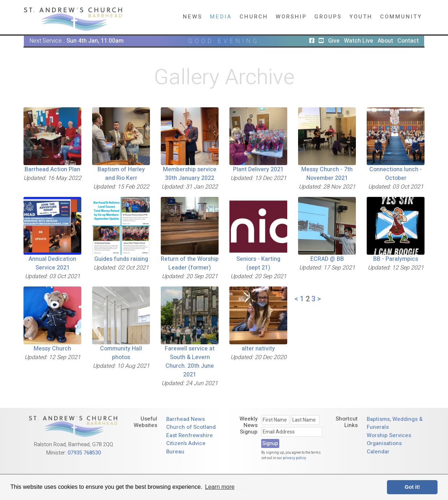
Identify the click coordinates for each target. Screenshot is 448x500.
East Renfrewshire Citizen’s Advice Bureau (189, 443)
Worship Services (389, 435)
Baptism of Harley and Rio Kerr (121, 174)
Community (401, 17)
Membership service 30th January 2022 (190, 174)
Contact (408, 41)
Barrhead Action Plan (52, 169)
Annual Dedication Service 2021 (52, 263)
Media (221, 17)
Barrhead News (186, 419)
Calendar (378, 452)
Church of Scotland (191, 427)
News (193, 17)
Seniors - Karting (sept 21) (258, 263)
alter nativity (258, 349)
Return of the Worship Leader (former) (190, 263)
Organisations (384, 443)
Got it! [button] (412, 487)
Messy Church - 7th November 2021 (327, 174)
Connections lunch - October (396, 174)
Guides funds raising (121, 259)
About (385, 41)
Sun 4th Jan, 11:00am (95, 41)
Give (334, 41)
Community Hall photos (121, 353)
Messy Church (52, 349)
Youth (361, 17)
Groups (328, 17)
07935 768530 (84, 453)
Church (254, 17)
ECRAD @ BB (327, 259)
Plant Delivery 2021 (258, 169)
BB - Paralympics (396, 259)
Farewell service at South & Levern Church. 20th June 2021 (190, 362)
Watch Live (359, 41)
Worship (291, 17)
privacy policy (294, 458)
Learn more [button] (220, 487)
